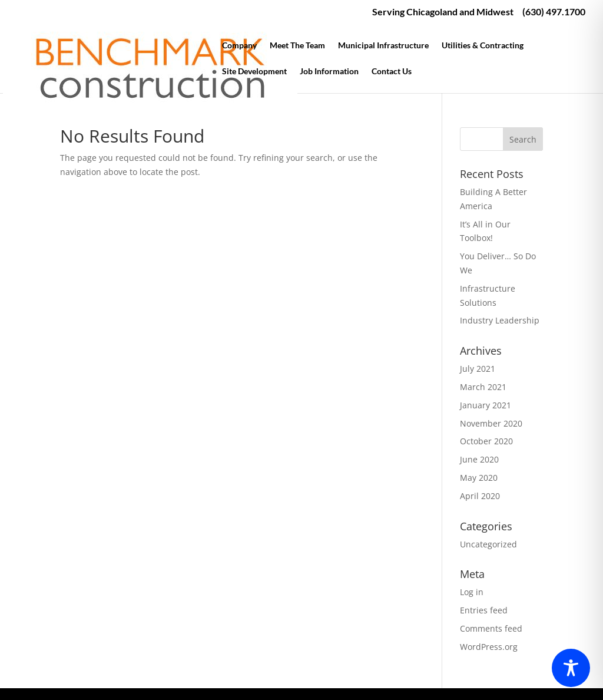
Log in (472, 592)
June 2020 (479, 459)
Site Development (254, 72)
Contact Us (392, 72)
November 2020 (491, 423)
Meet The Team (297, 46)
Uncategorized (488, 544)
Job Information (329, 72)
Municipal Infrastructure (383, 46)
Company (239, 46)
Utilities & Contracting (483, 46)
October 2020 (486, 441)
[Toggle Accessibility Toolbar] (571, 668)
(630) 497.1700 (554, 12)
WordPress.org (489, 647)
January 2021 (486, 405)
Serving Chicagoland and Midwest (443, 12)
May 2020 (479, 478)
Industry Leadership (500, 320)
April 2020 (480, 496)
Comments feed (491, 628)
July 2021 (478, 369)
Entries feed (484, 610)
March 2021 (483, 387)
